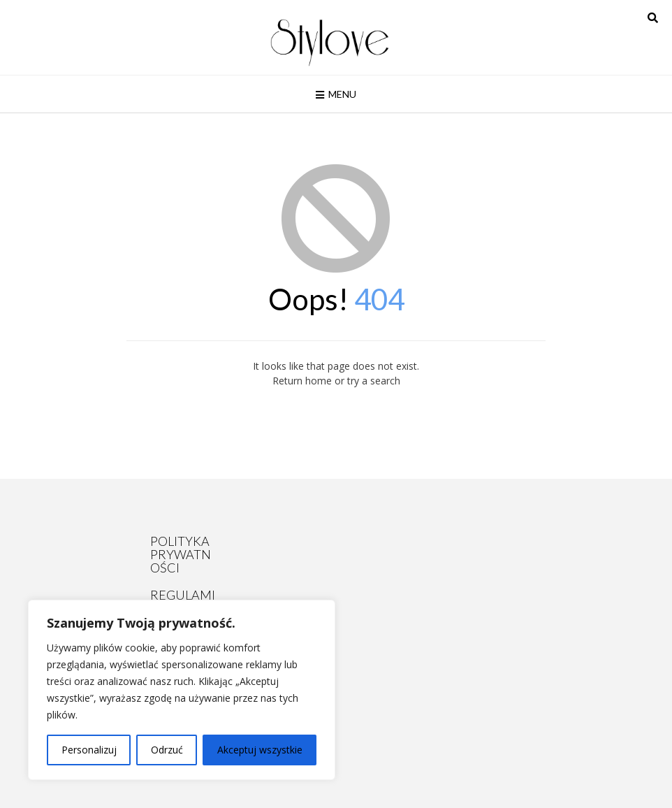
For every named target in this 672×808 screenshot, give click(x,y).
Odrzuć (167, 750)
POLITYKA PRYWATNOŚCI (181, 554)
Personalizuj (89, 750)
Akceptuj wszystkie (260, 750)
